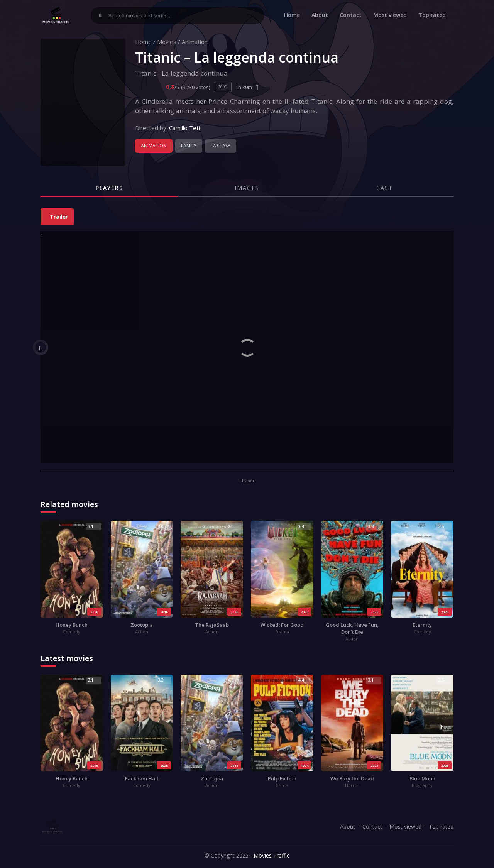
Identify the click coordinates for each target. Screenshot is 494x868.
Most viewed (390, 15)
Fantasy (221, 146)
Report (247, 480)
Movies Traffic (272, 855)
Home (292, 15)
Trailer (58, 217)
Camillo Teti (184, 128)
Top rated (432, 15)
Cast (385, 188)
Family (189, 146)
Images (247, 188)
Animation (195, 42)
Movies (167, 42)
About (320, 15)
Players (109, 188)
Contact (351, 15)
